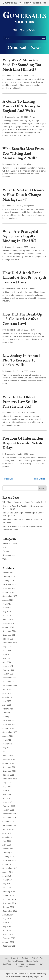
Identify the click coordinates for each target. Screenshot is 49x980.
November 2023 (9, 682)
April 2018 (7, 930)
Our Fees (20, 964)
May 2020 (7, 841)
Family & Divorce (10, 543)
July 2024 (7, 650)
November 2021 (9, 771)
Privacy (43, 974)
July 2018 (7, 919)
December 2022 (9, 720)
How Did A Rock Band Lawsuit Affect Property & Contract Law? (24, 277)
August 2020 (8, 829)
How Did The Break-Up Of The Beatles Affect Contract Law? (22, 319)
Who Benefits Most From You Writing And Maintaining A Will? (23, 153)
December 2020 (9, 814)
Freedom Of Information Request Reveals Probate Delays (23, 443)
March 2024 (8, 666)
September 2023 (10, 685)
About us (31, 964)
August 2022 (8, 736)
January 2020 (8, 856)
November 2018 (9, 903)
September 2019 (10, 868)
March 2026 (8, 573)
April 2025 (7, 615)
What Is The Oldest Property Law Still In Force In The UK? (20, 402)
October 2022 (8, 728)
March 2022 (8, 755)
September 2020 (10, 825)
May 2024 (7, 658)
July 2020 (7, 833)
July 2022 (7, 740)
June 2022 (7, 744)
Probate (6, 551)
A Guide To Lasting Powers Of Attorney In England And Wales (21, 106)
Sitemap (34, 974)
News (32, 76)
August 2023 (8, 689)
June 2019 (7, 880)
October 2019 (8, 864)
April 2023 (7, 705)
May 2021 (7, 794)
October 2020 (8, 821)
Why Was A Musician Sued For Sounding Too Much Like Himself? (22, 65)
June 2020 (7, 837)
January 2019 (8, 895)
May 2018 (7, 926)
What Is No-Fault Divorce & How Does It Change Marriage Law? (24, 195)
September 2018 (10, 911)
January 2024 (8, 674)
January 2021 (8, 810)
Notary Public (32, 961)
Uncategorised (9, 555)
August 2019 (8, 872)
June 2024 (7, 654)
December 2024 (9, 631)
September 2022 (10, 732)
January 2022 (8, 763)
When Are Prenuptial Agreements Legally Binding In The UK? (20, 236)
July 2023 (7, 693)
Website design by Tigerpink (30, 976)
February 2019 (9, 891)
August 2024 (8, 647)
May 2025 (7, 612)
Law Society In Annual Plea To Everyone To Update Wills (21, 360)
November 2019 (9, 860)
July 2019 (7, 876)
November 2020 (9, 818)
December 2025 (9, 584)
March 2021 (8, 802)
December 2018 (9, 899)
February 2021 (9, 806)
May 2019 (7, 884)
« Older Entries (9, 479)
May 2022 (7, 748)
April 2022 (7, 752)
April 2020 (7, 845)
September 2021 (10, 779)
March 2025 (8, 619)
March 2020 (8, 849)
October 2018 (8, 907)
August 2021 (8, 783)
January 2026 (8, 580)
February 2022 (9, 759)
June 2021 (7, 790)
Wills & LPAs (38, 958)
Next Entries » (40, 479)
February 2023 (9, 713)
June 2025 (7, 608)
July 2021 (7, 787)
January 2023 (8, 717)
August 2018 (8, 915)
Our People (8, 964)
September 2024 (10, 643)
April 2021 (7, 798)
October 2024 (8, 639)
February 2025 (9, 623)
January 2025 (8, 627)
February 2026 (9, 577)
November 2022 (9, 724)
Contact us (23, 967)
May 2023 (7, 701)
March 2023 (8, 709)
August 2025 (8, 600)
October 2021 (8, 775)
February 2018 (9, 938)
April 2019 (7, 888)
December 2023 (9, 678)
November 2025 (9, 588)
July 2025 (7, 604)
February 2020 (9, 853)
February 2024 (9, 670)
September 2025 (10, 596)
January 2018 (8, 942)
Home (5, 958)
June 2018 (7, 923)
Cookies (11, 976)
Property (15, 958)
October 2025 (8, 592)
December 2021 (9, 767)
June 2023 (7, 697)
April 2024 (7, 662)
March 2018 (8, 934)
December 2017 (9, 946)
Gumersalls (10, 76)
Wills (5, 559)
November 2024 (9, 635)
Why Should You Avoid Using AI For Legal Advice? (24, 502)
